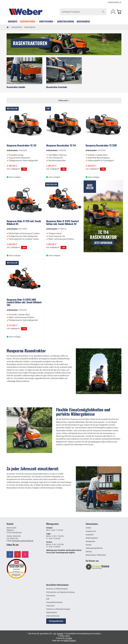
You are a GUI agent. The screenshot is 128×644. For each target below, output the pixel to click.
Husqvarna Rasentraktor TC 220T (101, 145)
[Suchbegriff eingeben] (83, 12)
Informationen (92, 524)
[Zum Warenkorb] (119, 12)
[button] (24, 545)
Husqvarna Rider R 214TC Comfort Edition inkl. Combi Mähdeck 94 (63, 222)
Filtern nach (64, 101)
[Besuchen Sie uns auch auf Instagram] (25, 554)
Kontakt (10, 524)
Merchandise (83, 21)
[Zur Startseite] (26, 12)
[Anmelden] (113, 12)
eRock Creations (70, 641)
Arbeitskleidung (66, 21)
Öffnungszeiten (52, 524)
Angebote (13, 21)
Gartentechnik (28, 21)
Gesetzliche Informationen (57, 585)
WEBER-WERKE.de (115, 2)
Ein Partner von (92, 561)
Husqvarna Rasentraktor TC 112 (21, 145)
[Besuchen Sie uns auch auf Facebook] (10, 554)
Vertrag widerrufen (56, 621)
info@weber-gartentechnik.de (23, 541)
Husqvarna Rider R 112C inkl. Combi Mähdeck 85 (24, 222)
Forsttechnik (47, 21)
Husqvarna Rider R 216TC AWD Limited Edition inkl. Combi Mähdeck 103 (24, 302)
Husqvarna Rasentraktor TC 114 (61, 145)
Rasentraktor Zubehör (16, 87)
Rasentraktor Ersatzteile (57, 87)
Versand (60, 634)
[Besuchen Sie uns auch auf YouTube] (18, 554)
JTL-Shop (68, 638)
